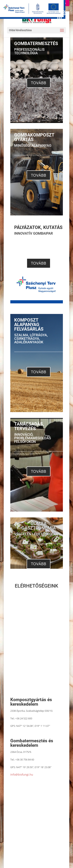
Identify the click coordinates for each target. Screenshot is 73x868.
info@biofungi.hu (22, 774)
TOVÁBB (39, 83)
